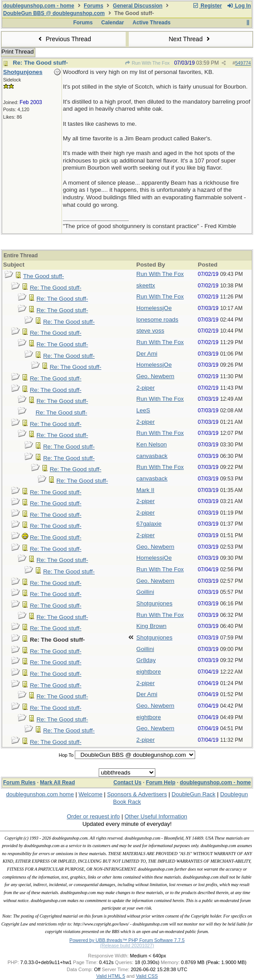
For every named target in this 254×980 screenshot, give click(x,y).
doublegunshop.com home (40, 794)
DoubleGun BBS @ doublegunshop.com (54, 13)
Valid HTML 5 (110, 976)
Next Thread (190, 39)
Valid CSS (147, 976)
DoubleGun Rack (194, 794)
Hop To (66, 755)
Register (207, 6)
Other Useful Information (156, 816)
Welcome (91, 794)
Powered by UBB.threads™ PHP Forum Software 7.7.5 (127, 940)
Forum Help (161, 782)
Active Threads (152, 23)
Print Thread (17, 52)
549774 (243, 63)
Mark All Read (57, 782)
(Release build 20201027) (127, 945)
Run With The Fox (147, 63)
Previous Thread (64, 39)
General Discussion (138, 6)
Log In (239, 6)
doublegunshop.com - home (39, 6)
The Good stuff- (43, 276)
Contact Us (127, 782)
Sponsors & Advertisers (137, 794)
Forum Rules (19, 782)
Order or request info (93, 816)
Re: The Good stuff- (40, 63)
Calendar (113, 23)
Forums (93, 6)
